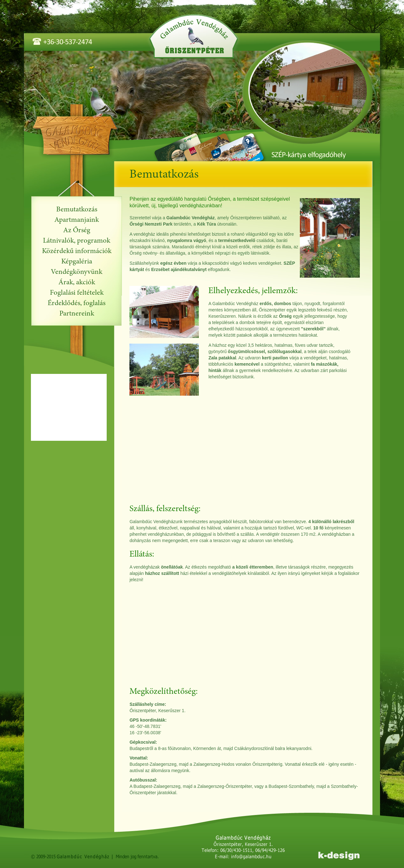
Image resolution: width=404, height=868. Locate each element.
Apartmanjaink (77, 220)
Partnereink (77, 314)
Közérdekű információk (77, 251)
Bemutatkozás (77, 210)
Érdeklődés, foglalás (77, 303)
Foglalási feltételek (77, 293)
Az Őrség (77, 230)
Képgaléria (77, 262)
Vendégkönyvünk (77, 272)
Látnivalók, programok (77, 241)
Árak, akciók (77, 283)
